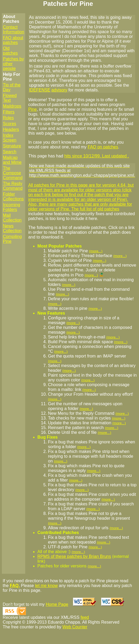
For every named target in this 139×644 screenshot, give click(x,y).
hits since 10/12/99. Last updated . (97, 156)
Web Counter (75, 627)
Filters (9, 112)
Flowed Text (10, 98)
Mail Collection (12, 218)
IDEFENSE (40, 90)
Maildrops (12, 106)
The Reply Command (13, 186)
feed (85, 617)
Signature (12, 146)
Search (10, 152)
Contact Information (14, 30)
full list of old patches (100, 209)
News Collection (12, 228)
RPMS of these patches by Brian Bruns (74, 556)
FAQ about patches (13, 40)
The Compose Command (13, 173)
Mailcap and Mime (12, 160)
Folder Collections (13, 197)
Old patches (10, 51)
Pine (32, 109)
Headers (11, 129)
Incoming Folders (12, 207)
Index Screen (10, 138)
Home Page (57, 604)
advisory (59, 90)
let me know (46, 586)
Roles (8, 118)
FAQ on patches (103, 147)
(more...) (96, 251)
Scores (10, 124)
